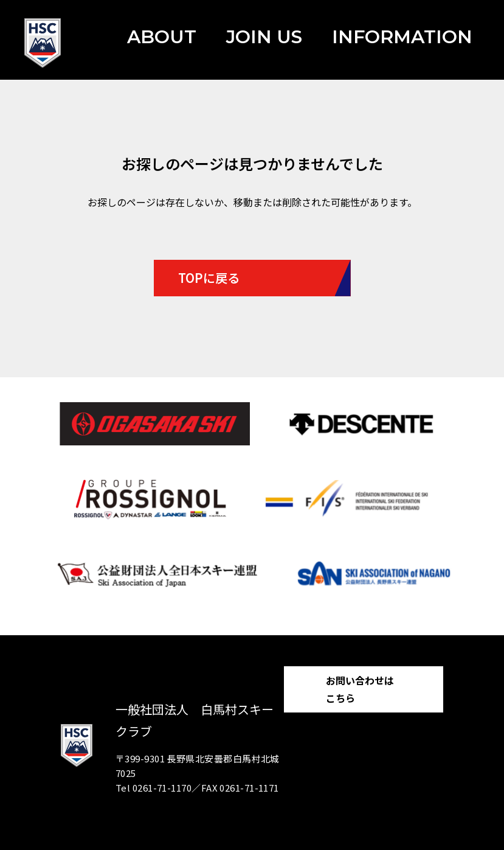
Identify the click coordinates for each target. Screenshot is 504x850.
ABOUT (162, 37)
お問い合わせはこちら (360, 689)
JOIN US (264, 37)
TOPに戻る (209, 278)
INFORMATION (402, 37)
